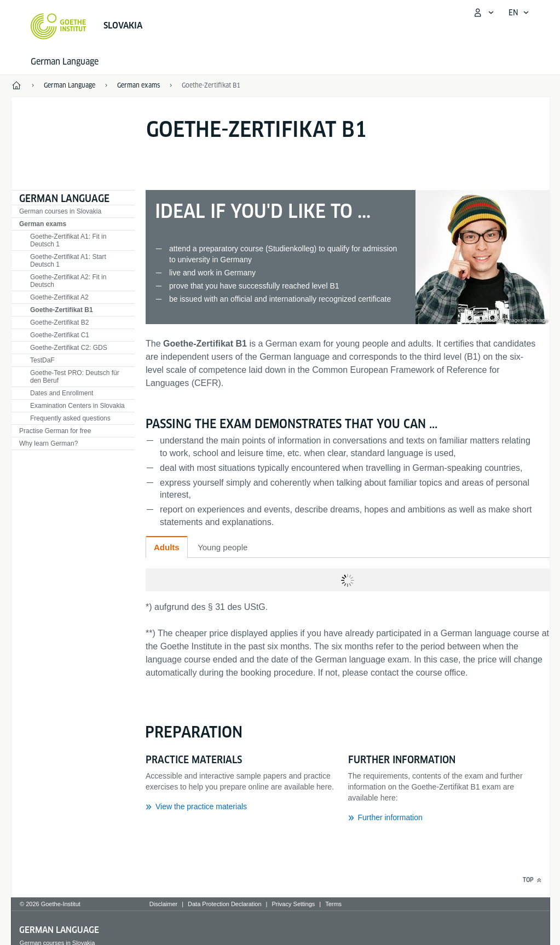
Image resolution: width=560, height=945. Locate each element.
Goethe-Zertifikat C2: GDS (69, 348)
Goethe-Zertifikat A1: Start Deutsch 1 (68, 261)
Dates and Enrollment (62, 393)
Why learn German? (48, 443)
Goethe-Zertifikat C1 (60, 335)
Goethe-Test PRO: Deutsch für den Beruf (75, 377)
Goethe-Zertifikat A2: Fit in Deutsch (68, 281)
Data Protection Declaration (225, 904)
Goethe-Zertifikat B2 (59, 322)
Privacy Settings (293, 904)
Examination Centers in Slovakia (77, 406)
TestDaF (42, 360)
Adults (167, 547)
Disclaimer (163, 904)
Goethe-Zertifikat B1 (211, 85)
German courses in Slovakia (60, 211)
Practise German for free (55, 431)
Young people (223, 547)
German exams (43, 224)
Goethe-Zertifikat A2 (59, 297)
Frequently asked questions (70, 418)
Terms (333, 904)
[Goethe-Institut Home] (58, 26)
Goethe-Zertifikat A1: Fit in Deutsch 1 (68, 240)
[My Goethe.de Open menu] (483, 13)
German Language (65, 62)
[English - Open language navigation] (519, 13)
